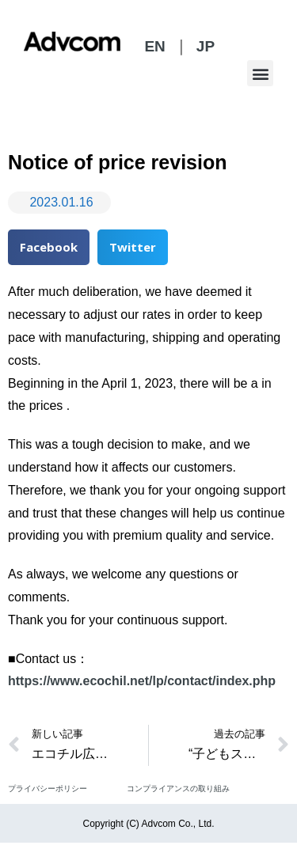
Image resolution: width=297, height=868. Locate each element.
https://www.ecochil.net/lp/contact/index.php (142, 681)
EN (154, 46)
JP (206, 46)
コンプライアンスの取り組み (178, 788)
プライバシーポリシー (48, 788)
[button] (260, 73)
